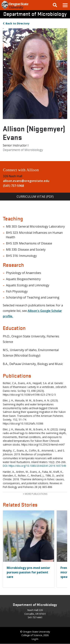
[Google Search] (55, 5)
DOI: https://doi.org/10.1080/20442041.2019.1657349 (34, 466)
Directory (18, 23)
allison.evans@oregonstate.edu (26, 181)
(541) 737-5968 (13, 186)
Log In (35, 639)
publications (35, 494)
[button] (65, 5)
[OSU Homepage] (15, 9)
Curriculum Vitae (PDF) (35, 197)
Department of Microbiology (35, 14)
